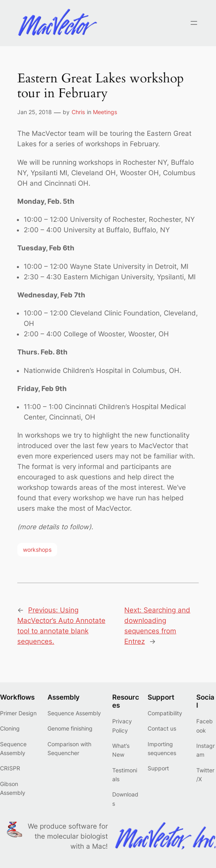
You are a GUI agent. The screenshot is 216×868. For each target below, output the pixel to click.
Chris (78, 112)
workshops (37, 550)
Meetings (105, 112)
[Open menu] (194, 23)
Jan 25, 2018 (35, 112)
